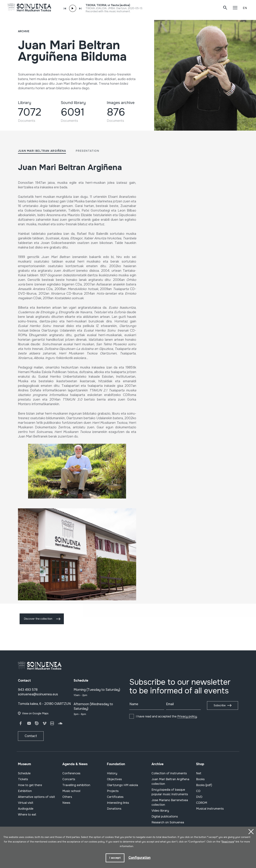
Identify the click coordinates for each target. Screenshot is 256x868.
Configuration (140, 858)
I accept (115, 858)
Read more (228, 842)
